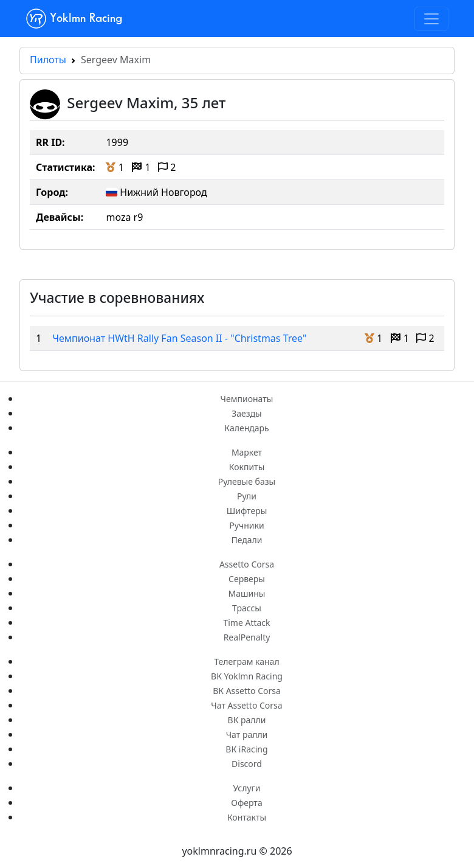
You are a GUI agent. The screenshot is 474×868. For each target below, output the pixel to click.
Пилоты (48, 60)
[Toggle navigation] (431, 19)
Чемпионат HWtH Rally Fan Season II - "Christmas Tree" (179, 338)
